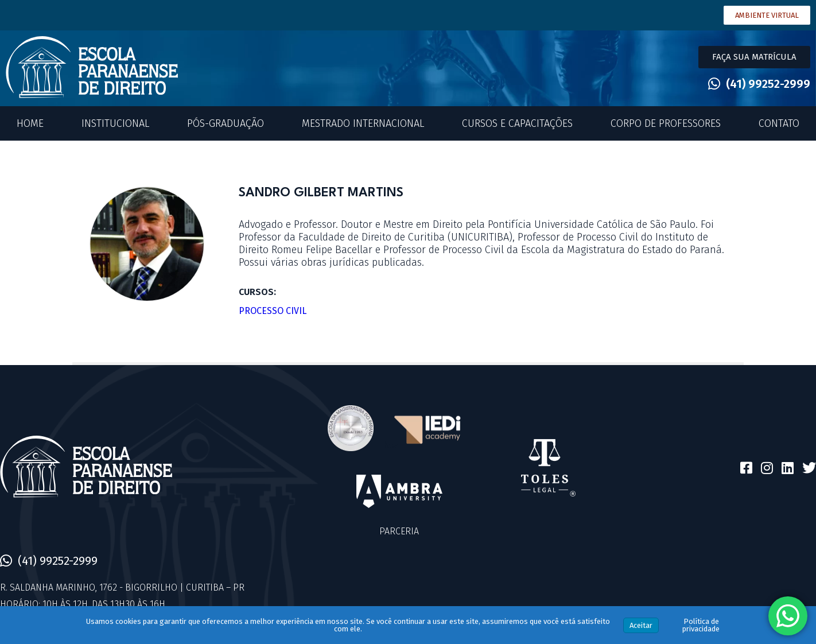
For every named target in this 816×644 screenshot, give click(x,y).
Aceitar (641, 625)
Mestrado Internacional (363, 123)
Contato (779, 123)
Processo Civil (273, 311)
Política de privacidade (701, 625)
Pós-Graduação (226, 123)
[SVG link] (92, 67)
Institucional (115, 123)
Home (30, 123)
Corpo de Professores (666, 123)
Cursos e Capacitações (517, 123)
